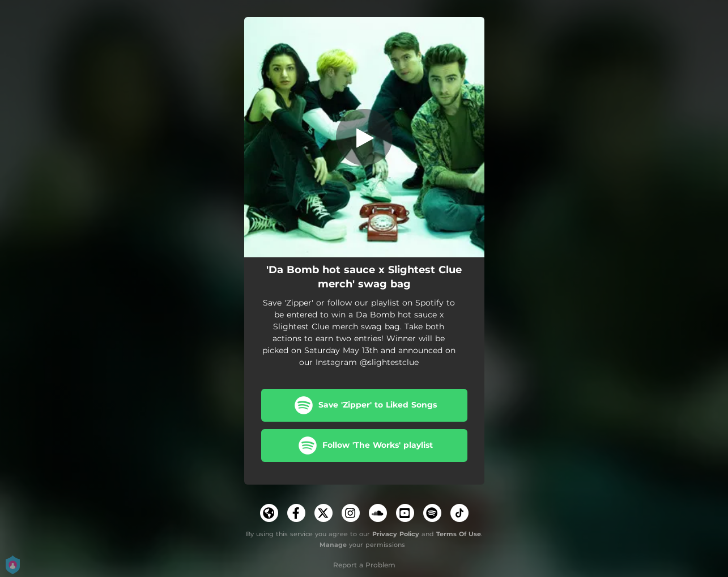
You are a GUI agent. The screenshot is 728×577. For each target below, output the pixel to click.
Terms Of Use (459, 534)
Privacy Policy (396, 534)
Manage (333, 545)
